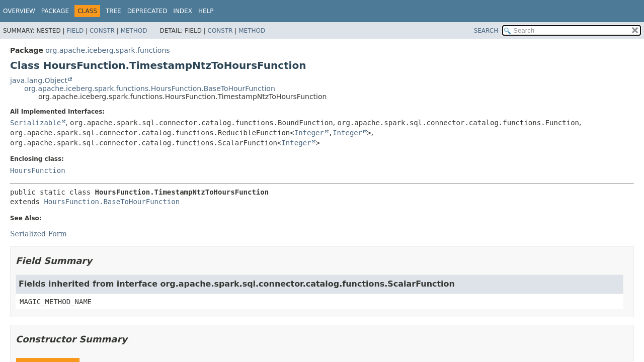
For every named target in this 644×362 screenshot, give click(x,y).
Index (183, 11)
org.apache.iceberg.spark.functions (107, 50)
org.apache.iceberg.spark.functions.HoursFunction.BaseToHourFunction (150, 88)
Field (75, 31)
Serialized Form (38, 234)
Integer (309, 133)
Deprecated (147, 11)
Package (55, 11)
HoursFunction (38, 170)
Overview (19, 11)
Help (206, 11)
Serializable (35, 123)
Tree (113, 11)
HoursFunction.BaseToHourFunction (112, 202)
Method (134, 31)
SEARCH (486, 31)
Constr (102, 31)
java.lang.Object (39, 80)
